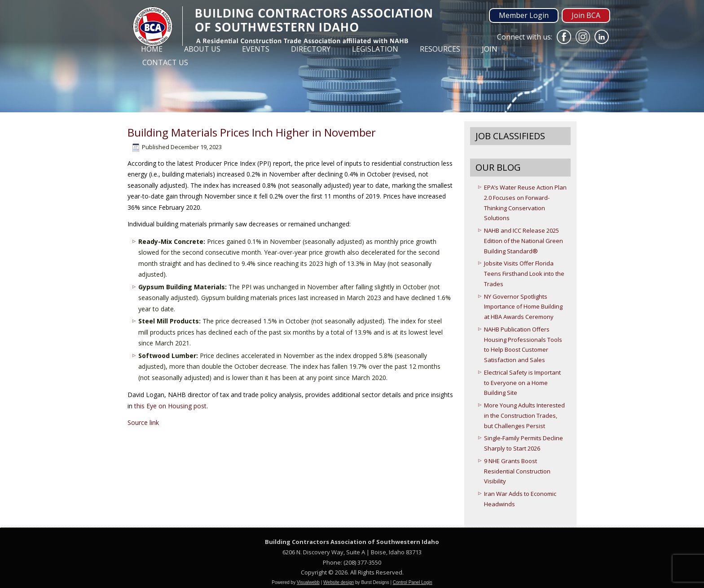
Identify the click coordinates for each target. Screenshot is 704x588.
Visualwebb (308, 582)
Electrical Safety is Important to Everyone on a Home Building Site (522, 383)
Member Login (524, 15)
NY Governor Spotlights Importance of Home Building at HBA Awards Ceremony (523, 307)
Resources (440, 49)
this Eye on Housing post (170, 406)
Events (256, 49)
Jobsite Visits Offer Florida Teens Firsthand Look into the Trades (524, 274)
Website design (339, 582)
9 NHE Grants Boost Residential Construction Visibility (517, 471)
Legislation (375, 49)
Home (152, 49)
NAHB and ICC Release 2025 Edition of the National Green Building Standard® (524, 241)
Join (490, 49)
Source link (143, 422)
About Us (202, 49)
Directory (311, 49)
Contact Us (165, 62)
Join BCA (586, 15)
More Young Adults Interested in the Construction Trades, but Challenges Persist (524, 416)
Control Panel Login (413, 582)
